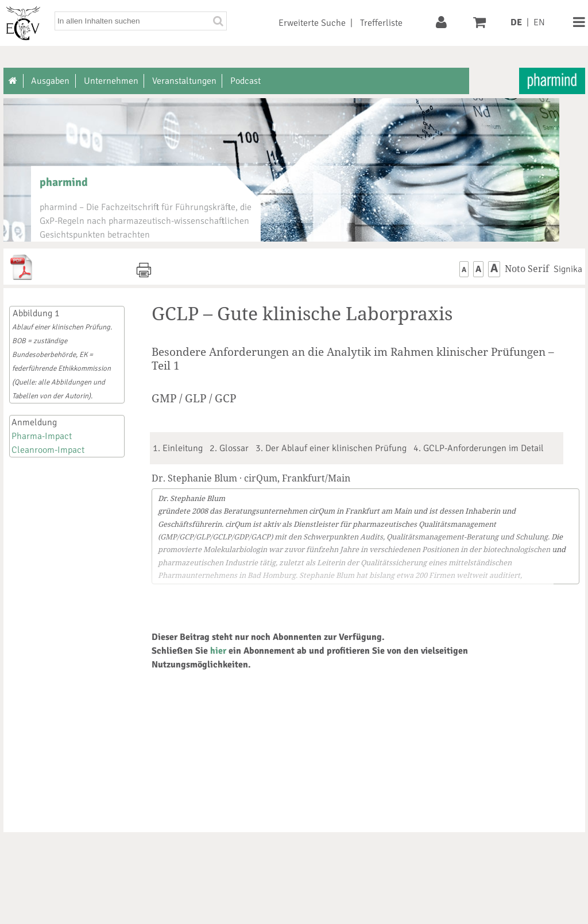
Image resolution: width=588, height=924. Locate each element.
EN (539, 22)
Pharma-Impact (42, 436)
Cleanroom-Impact (48, 450)
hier (218, 651)
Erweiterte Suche (312, 23)
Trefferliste (381, 23)
